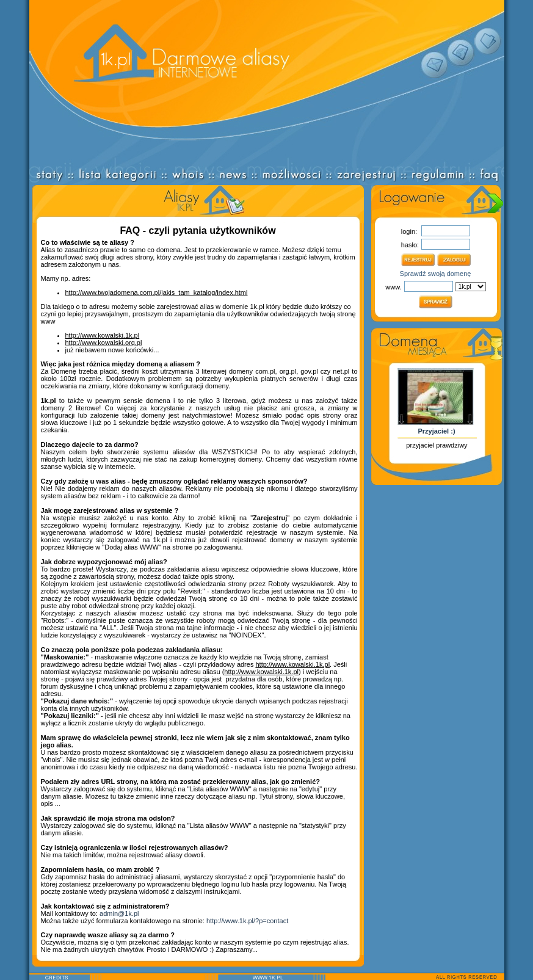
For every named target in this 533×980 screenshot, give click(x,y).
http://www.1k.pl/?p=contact (247, 921)
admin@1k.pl (119, 913)
